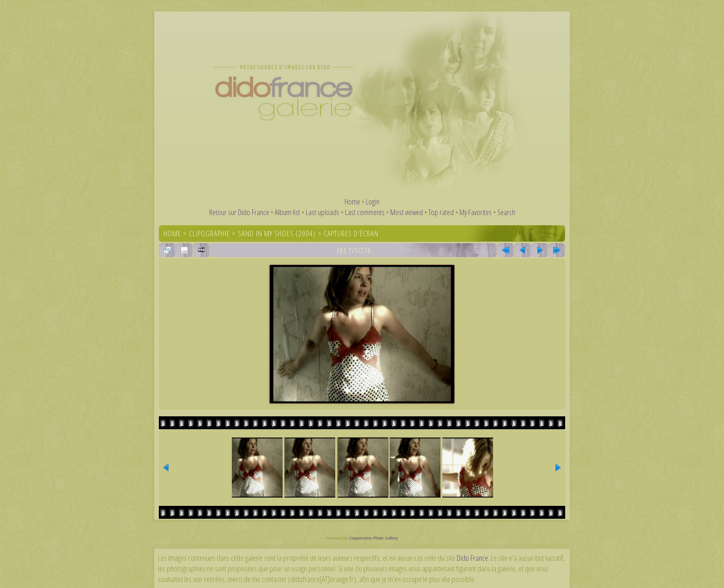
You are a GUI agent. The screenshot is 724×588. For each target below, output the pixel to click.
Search (506, 212)
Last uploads (323, 212)
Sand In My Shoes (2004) (277, 233)
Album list (287, 212)
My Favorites (476, 212)
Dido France (472, 558)
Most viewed (407, 212)
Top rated (441, 212)
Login (373, 201)
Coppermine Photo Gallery (374, 538)
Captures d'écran (351, 233)
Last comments (365, 212)
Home (352, 201)
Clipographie (209, 233)
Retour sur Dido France (239, 212)
